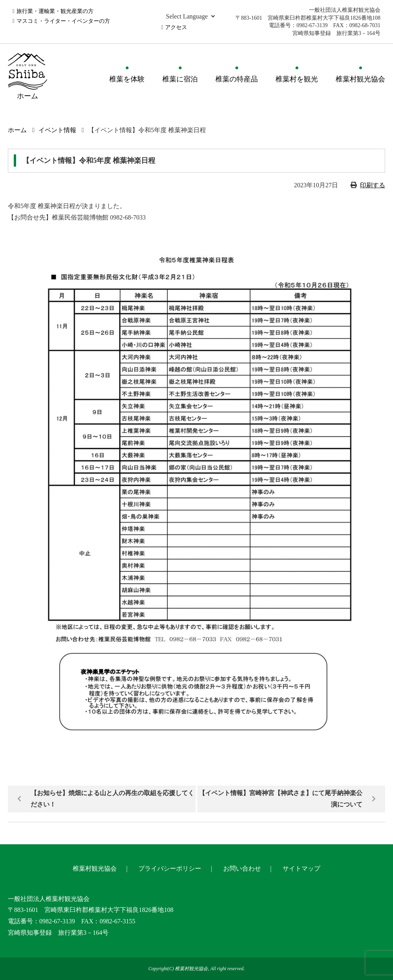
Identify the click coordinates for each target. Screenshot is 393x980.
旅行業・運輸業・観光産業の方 (55, 11)
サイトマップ (301, 868)
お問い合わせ (242, 868)
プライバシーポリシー (170, 868)
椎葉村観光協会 (360, 79)
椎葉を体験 (127, 79)
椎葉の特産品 (237, 79)
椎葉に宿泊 (180, 79)
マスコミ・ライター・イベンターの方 (63, 21)
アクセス (176, 27)
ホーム (17, 130)
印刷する (373, 185)
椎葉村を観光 (297, 79)
